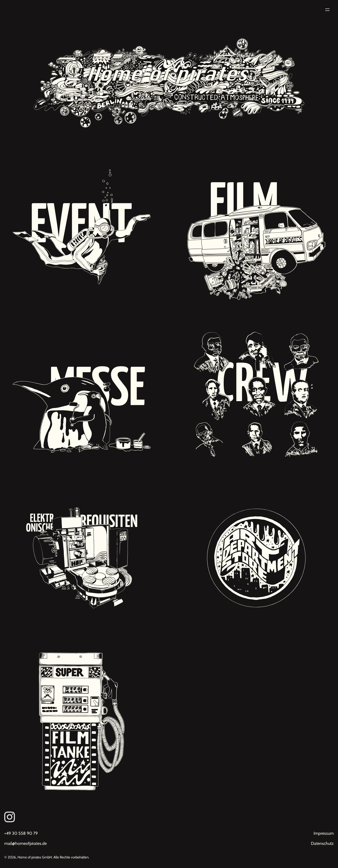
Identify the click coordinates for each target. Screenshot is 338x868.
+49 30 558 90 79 (21, 833)
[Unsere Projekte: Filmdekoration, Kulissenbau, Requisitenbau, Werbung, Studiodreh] (256, 231)
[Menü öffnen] (327, 10)
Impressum (324, 833)
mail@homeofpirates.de (26, 843)
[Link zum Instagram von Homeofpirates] (169, 817)
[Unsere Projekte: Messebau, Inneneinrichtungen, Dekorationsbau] (82, 394)
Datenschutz (322, 843)
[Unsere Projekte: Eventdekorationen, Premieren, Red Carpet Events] (82, 231)
